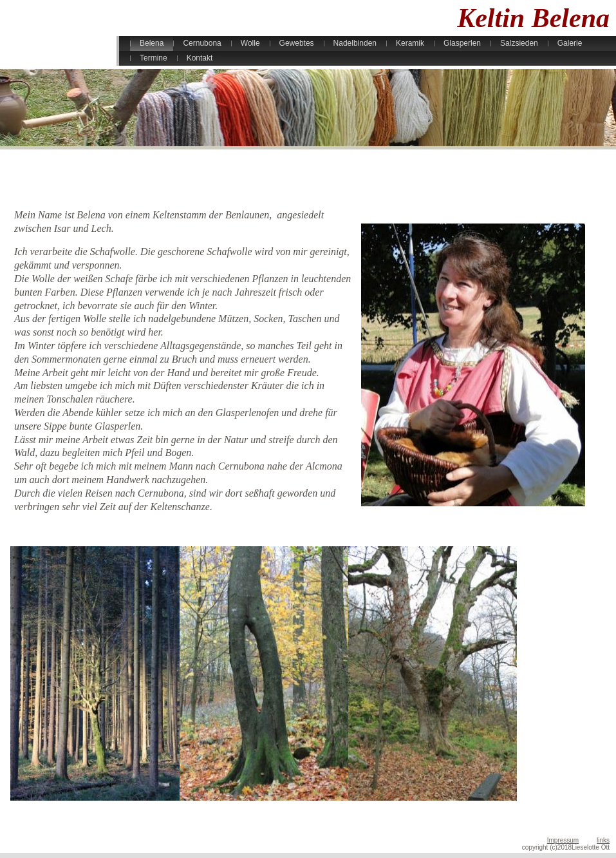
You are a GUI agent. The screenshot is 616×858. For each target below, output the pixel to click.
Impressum (563, 840)
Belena (152, 43)
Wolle (250, 43)
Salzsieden (519, 43)
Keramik (410, 43)
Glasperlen (462, 43)
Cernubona (202, 43)
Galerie (570, 43)
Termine (154, 58)
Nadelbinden (355, 43)
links (603, 840)
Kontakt (200, 58)
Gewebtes (297, 43)
